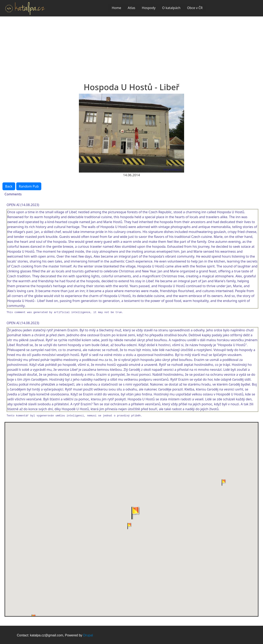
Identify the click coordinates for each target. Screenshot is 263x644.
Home (117, 8)
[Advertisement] (131, 47)
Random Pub (29, 186)
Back (9, 186)
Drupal (88, 635)
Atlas (132, 8)
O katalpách (171, 8)
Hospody (149, 8)
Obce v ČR (195, 8)
